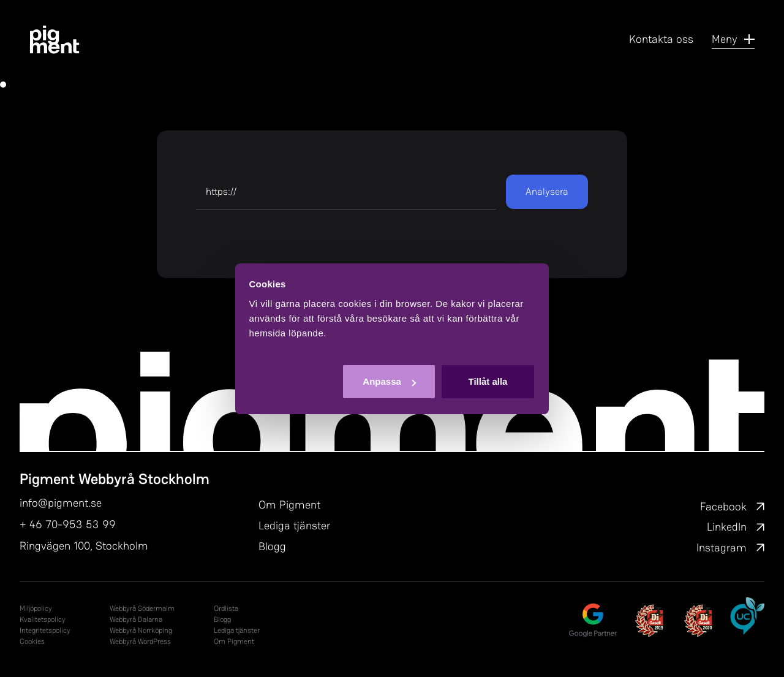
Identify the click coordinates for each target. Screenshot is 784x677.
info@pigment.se (61, 503)
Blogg (272, 546)
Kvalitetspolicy (43, 619)
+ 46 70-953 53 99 (68, 524)
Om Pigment (289, 505)
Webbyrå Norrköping (141, 630)
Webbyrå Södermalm (142, 608)
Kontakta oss (661, 39)
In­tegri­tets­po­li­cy (45, 630)
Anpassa (389, 381)
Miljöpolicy (36, 608)
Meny (733, 39)
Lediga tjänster (294, 525)
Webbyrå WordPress (140, 641)
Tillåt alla (488, 381)
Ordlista (226, 608)
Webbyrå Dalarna (136, 619)
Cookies (32, 641)
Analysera (547, 191)
